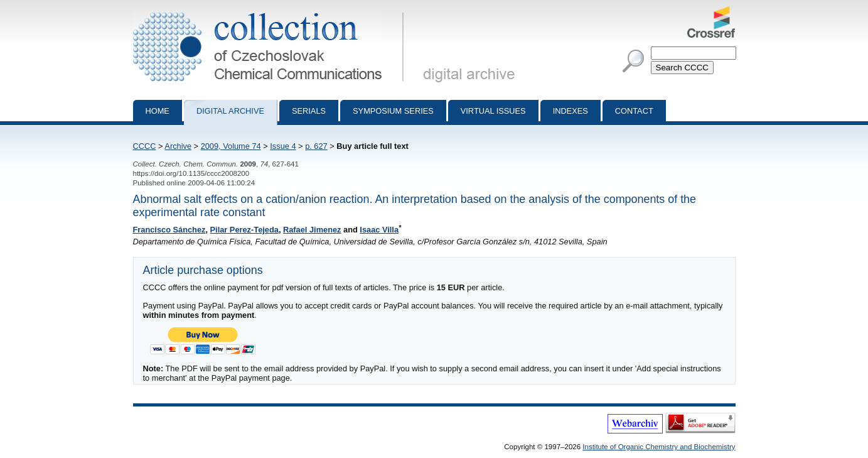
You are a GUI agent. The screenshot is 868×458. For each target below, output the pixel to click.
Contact (634, 111)
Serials (309, 111)
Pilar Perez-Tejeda (244, 230)
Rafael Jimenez (312, 230)
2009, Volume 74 (231, 146)
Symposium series (393, 111)
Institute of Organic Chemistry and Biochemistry (659, 447)
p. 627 (316, 146)
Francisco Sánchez (169, 230)
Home (158, 111)
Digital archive (230, 111)
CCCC (145, 146)
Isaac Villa (379, 230)
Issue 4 (283, 146)
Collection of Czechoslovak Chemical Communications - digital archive (271, 11)
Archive (178, 146)
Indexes (571, 111)
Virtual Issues (493, 111)
